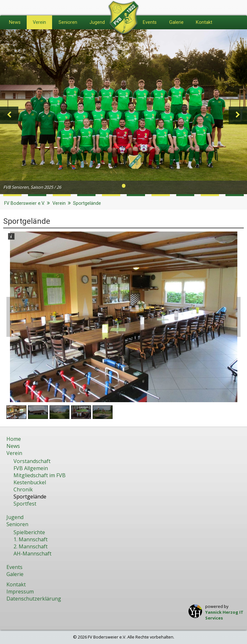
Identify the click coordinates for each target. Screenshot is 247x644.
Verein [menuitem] (39, 22)
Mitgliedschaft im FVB (40, 475)
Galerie (15, 574)
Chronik (23, 489)
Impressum (20, 592)
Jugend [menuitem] (97, 22)
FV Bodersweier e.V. (24, 203)
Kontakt (16, 584)
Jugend (15, 517)
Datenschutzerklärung (34, 599)
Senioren (17, 524)
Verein (59, 203)
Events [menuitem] (150, 22)
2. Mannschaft (31, 546)
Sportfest (25, 504)
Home (14, 439)
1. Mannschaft (31, 539)
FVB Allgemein (31, 468)
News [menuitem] (15, 22)
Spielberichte (29, 532)
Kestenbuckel (30, 482)
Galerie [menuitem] (176, 22)
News (13, 446)
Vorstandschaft (32, 461)
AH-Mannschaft (32, 554)
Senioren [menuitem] (68, 22)
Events (14, 567)
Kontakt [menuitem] (204, 22)
